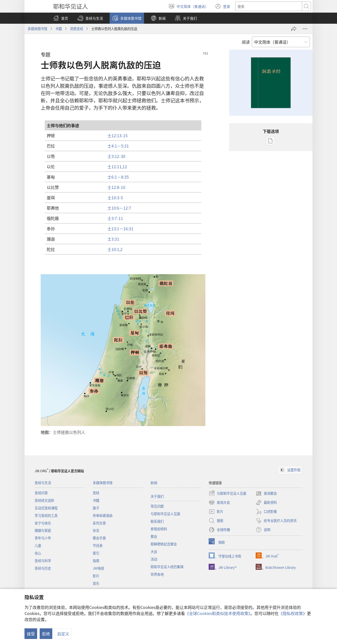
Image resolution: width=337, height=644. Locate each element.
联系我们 (157, 521)
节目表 (98, 545)
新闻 (154, 483)
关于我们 (157, 496)
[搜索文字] (269, 6)
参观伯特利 (159, 529)
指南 (96, 561)
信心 (38, 553)
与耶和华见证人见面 (165, 514)
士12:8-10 (116, 187)
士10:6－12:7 (119, 208)
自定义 (63, 634)
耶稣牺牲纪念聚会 (164, 544)
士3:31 (113, 239)
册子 (96, 508)
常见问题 (157, 506)
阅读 (246, 42)
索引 (96, 553)
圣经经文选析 (44, 500)
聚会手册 (99, 538)
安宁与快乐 (43, 523)
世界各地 (157, 574)
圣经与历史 (43, 568)
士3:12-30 (116, 156)
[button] (90, 18)
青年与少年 (43, 538)
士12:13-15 (117, 135)
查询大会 (219, 502)
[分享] (294, 29)
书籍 (59, 29)
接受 (31, 634)
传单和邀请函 (103, 515)
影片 (96, 576)
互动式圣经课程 (46, 508)
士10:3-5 (115, 198)
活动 (154, 559)
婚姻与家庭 (43, 530)
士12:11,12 (117, 166)
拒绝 (46, 634)
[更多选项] (305, 29)
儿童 (38, 545)
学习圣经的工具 (46, 515)
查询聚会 (266, 493)
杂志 (96, 530)
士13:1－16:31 (120, 229)
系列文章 (99, 523)
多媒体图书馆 (37, 29)
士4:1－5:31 (118, 146)
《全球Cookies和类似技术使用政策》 (218, 613)
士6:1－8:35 (118, 177)
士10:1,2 (115, 249)
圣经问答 (41, 493)
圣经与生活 (43, 483)
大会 (154, 552)
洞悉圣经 (77, 29)
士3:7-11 (115, 218)
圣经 (96, 493)
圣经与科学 (43, 561)
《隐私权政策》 (293, 613)
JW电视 (98, 568)
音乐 (96, 583)
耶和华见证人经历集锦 (167, 567)
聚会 (154, 536)
